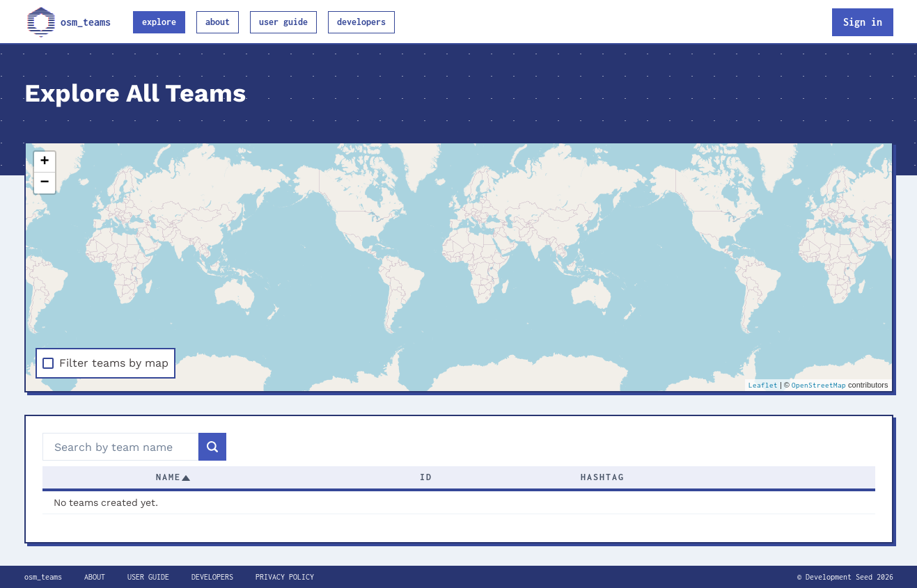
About (218, 22)
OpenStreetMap (819, 385)
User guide (283, 22)
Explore (159, 22)
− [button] (44, 183)
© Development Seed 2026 (845, 577)
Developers (361, 22)
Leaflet (763, 385)
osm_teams (68, 22)
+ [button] (44, 162)
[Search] (212, 447)
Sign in (863, 22)
